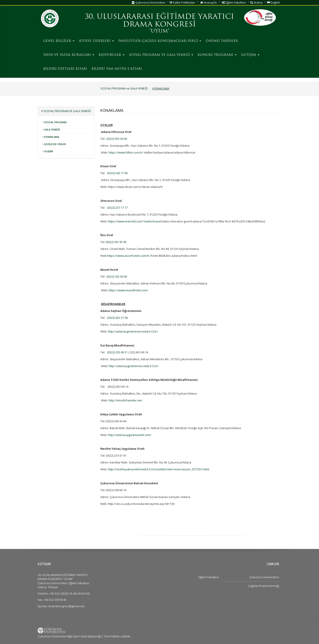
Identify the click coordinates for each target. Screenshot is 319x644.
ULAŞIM (48, 151)
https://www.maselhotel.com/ (128, 290)
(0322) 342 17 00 (117, 173)
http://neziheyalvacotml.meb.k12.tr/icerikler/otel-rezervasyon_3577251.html (159, 469)
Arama (256, 2)
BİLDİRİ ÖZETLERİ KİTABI (65, 69)
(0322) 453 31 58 (117, 318)
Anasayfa (208, 2)
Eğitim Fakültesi (234, 2)
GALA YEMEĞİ (51, 129)
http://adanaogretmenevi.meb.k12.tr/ (133, 331)
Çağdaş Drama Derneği (264, 586)
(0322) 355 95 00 (116, 242)
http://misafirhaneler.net (125, 400)
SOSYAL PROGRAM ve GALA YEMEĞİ (161, 55)
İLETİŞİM (250, 55)
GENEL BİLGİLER (59, 41)
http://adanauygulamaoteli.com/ (130, 435)
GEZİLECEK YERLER (54, 144)
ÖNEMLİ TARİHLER (222, 41)
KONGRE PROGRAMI (217, 55)
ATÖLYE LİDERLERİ (96, 41)
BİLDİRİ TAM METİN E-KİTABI (117, 69)
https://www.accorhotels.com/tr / (129, 256)
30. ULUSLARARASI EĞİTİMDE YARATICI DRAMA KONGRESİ (159, 21)
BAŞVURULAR (112, 55)
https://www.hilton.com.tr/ (126, 152)
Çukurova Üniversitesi (148, 2)
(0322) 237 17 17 (117, 208)
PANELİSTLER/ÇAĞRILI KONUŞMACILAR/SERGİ (160, 41)
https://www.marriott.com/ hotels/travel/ (135, 221)
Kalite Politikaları (182, 2)
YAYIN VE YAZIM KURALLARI (69, 55)
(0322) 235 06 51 (117, 352)
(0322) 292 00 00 (117, 276)
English (273, 2)
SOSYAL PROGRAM (54, 122)
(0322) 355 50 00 (117, 139)
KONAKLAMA (161, 88)
